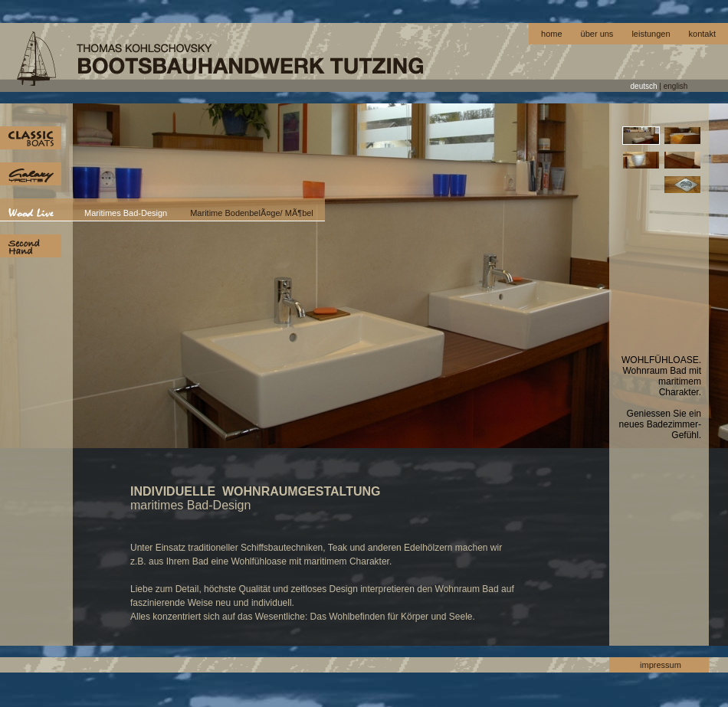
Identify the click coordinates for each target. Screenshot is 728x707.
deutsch (644, 86)
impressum (661, 665)
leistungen (651, 34)
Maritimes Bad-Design (126, 213)
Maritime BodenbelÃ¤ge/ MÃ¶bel (252, 213)
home (552, 34)
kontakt (702, 34)
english (676, 86)
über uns (597, 34)
